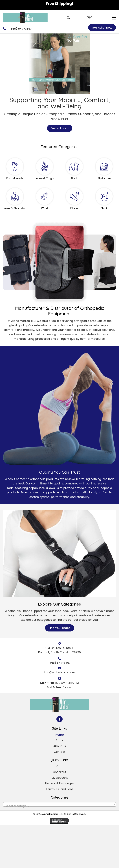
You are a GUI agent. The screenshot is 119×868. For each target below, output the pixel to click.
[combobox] (59, 804)
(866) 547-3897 (21, 29)
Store (59, 740)
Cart (59, 766)
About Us (60, 746)
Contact (59, 752)
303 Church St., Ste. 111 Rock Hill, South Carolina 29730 (59, 650)
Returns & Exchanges (60, 783)
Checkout (59, 772)
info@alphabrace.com (59, 672)
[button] (59, 719)
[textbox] (59, 806)
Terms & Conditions (60, 789)
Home (60, 735)
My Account (60, 778)
